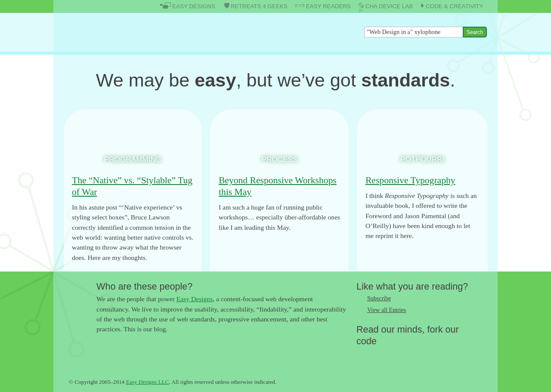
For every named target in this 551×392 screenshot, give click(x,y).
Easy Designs (195, 299)
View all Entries (387, 310)
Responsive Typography (410, 180)
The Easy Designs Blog (110, 32)
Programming (133, 159)
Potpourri (422, 159)
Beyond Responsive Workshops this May (278, 186)
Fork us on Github (415, 355)
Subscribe (379, 298)
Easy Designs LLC (148, 382)
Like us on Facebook (380, 355)
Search (475, 32)
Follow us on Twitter (363, 355)
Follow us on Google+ (397, 355)
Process (280, 159)
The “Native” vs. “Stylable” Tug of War (132, 186)
